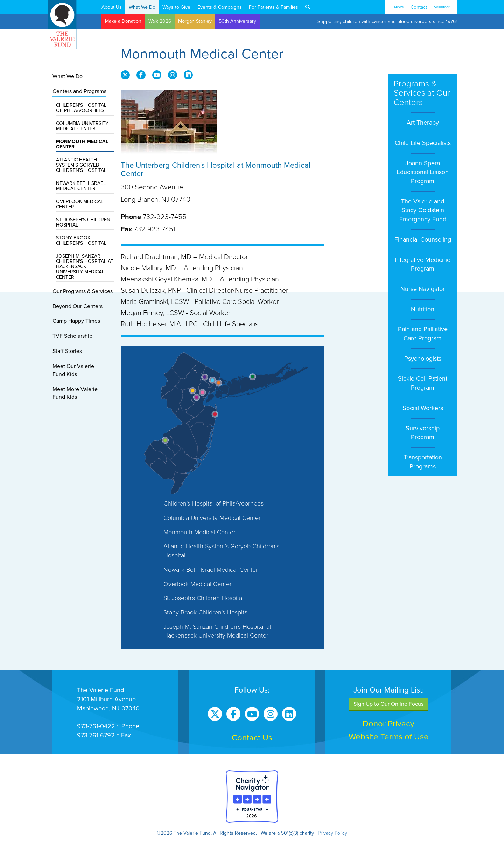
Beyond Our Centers (78, 306)
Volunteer (442, 7)
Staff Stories (67, 351)
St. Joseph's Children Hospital (83, 222)
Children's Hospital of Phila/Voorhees (81, 108)
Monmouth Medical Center (82, 144)
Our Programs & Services (83, 291)
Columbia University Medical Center (82, 126)
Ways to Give (176, 7)
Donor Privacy (388, 724)
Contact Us (252, 738)
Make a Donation (123, 21)
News (399, 7)
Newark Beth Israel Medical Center (81, 186)
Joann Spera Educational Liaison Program (423, 172)
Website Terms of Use (389, 737)
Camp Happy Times (76, 321)
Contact (419, 7)
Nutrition (423, 309)
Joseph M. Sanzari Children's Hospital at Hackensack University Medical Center (85, 267)
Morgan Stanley (195, 21)
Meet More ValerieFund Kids (75, 393)
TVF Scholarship (72, 336)
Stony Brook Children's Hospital (81, 241)
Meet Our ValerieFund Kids (73, 370)
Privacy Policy (332, 833)
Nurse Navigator (423, 289)
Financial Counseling (423, 239)
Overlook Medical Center (80, 204)
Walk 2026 (160, 21)
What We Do (142, 7)
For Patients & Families (274, 7)
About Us (112, 7)
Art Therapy (423, 123)
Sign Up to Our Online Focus (388, 704)
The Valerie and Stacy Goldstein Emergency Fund (423, 210)
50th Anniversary (237, 21)
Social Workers (423, 408)
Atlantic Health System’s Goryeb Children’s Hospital (81, 165)
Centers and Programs (79, 91)
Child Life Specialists (423, 143)
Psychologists (423, 359)
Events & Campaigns (220, 7)
